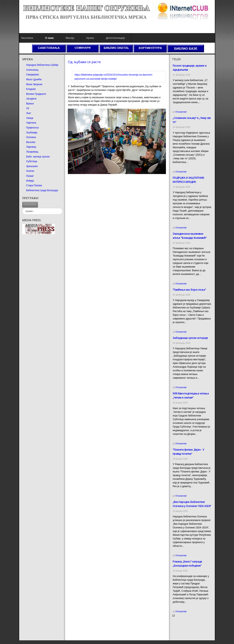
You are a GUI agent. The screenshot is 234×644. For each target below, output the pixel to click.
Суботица (32, 161)
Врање (30, 104)
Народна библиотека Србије (42, 65)
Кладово (31, 89)
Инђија (30, 181)
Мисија (70, 38)
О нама (49, 38)
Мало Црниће (34, 79)
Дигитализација (115, 38)
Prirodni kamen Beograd (185, 631)
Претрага (30, 205)
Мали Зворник (34, 84)
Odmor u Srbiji (180, 634)
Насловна (27, 38)
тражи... (38, 202)
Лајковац (31, 147)
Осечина (31, 137)
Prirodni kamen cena (183, 623)
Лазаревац (32, 152)
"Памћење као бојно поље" (189, 290)
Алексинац (32, 70)
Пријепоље (32, 128)
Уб (28, 108)
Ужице (30, 118)
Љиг (29, 113)
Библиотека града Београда (42, 190)
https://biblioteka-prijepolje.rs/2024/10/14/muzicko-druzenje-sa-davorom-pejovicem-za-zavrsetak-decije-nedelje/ (114, 77)
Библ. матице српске (38, 157)
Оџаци (30, 176)
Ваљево (31, 142)
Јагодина (31, 99)
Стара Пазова (34, 185)
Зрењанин (32, 166)
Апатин (30, 171)
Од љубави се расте (84, 62)
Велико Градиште (36, 94)
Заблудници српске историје (190, 338)
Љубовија (32, 133)
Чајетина (31, 123)
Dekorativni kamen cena (185, 627)
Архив (90, 38)
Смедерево (33, 75)
